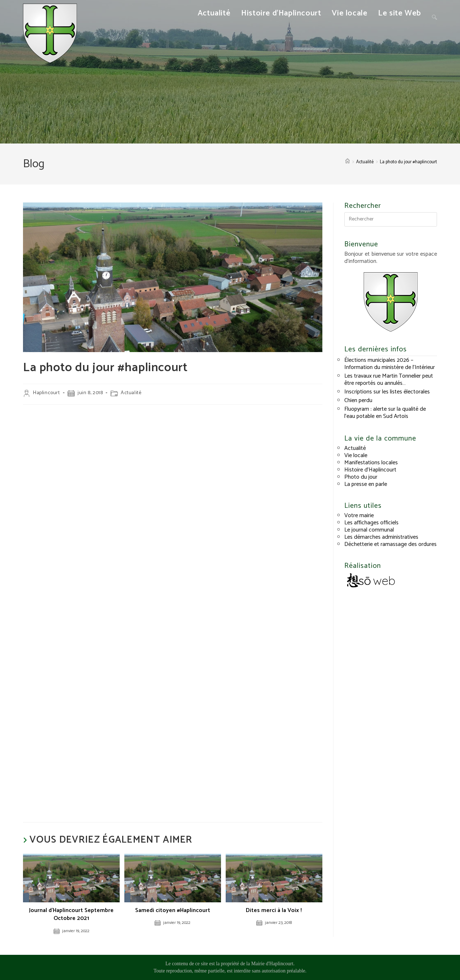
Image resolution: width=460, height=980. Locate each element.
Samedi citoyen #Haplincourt (173, 911)
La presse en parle (366, 484)
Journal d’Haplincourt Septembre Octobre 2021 (71, 915)
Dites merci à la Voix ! (274, 911)
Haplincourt (47, 393)
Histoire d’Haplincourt (370, 470)
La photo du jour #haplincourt (408, 162)
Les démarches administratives (381, 537)
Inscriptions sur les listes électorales (387, 392)
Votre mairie (359, 516)
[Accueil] (348, 162)
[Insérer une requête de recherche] (391, 219)
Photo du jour (361, 477)
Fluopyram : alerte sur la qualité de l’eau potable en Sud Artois (385, 413)
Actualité (131, 393)
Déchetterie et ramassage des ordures (390, 544)
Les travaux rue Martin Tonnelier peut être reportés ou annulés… (389, 380)
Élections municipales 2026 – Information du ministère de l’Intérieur (390, 364)
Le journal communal (369, 530)
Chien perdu (358, 400)
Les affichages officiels (371, 523)
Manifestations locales (371, 463)
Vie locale (356, 455)
